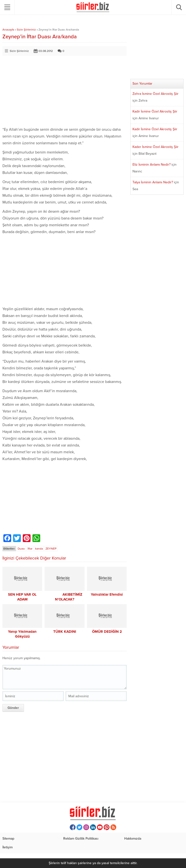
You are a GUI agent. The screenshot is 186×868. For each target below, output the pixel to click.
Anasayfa (8, 30)
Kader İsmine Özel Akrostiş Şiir (155, 147)
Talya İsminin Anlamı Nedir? (153, 182)
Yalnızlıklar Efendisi (107, 594)
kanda (39, 549)
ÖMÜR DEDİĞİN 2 (107, 632)
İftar (30, 549)
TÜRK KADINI (65, 632)
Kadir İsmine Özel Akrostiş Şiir (155, 111)
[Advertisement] (65, 92)
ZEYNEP (51, 549)
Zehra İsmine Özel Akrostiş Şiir (155, 94)
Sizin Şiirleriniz (26, 30)
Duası (21, 549)
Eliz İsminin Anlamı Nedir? (151, 165)
